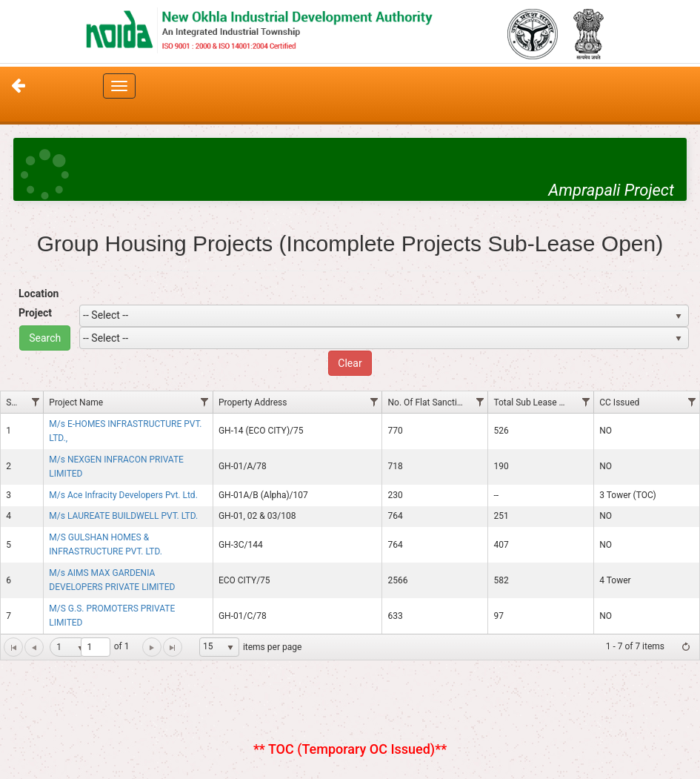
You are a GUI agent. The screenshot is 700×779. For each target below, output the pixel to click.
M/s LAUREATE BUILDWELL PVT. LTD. (123, 516)
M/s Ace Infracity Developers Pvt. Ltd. (123, 495)
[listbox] (219, 647)
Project (35, 313)
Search (45, 338)
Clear (350, 363)
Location (39, 294)
